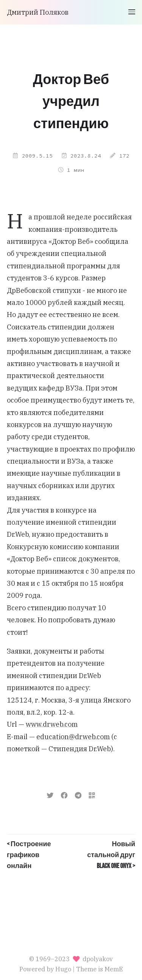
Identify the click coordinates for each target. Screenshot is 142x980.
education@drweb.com (73, 737)
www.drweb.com (52, 724)
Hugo (63, 969)
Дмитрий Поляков (38, 12)
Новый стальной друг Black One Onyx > (111, 855)
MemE (114, 969)
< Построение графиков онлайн (29, 855)
